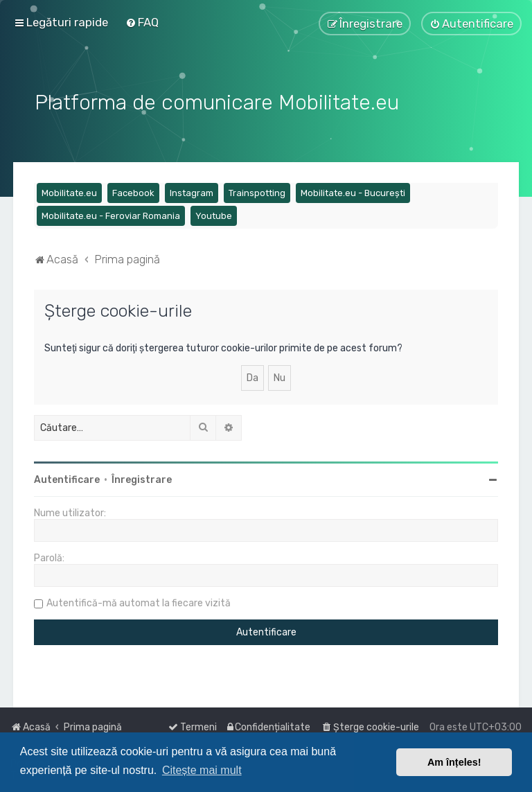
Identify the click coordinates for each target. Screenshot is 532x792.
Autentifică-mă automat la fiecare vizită (139, 601)
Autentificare (67, 478)
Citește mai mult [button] (202, 770)
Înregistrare (142, 478)
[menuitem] (142, 22)
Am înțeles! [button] (454, 762)
